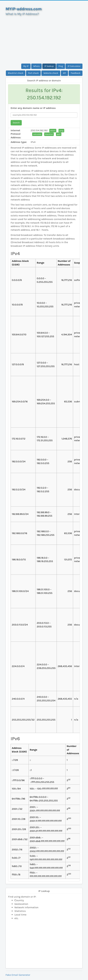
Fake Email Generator (18, 975)
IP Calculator (74, 66)
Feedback (76, 73)
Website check (51, 73)
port (59, 134)
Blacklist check (16, 73)
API (65, 73)
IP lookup (49, 66)
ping (61, 131)
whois (53, 131)
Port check (33, 73)
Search (16, 123)
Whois (36, 66)
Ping (61, 66)
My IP (26, 66)
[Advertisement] (44, 38)
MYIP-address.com (24, 9)
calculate (37, 134)
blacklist (49, 134)
